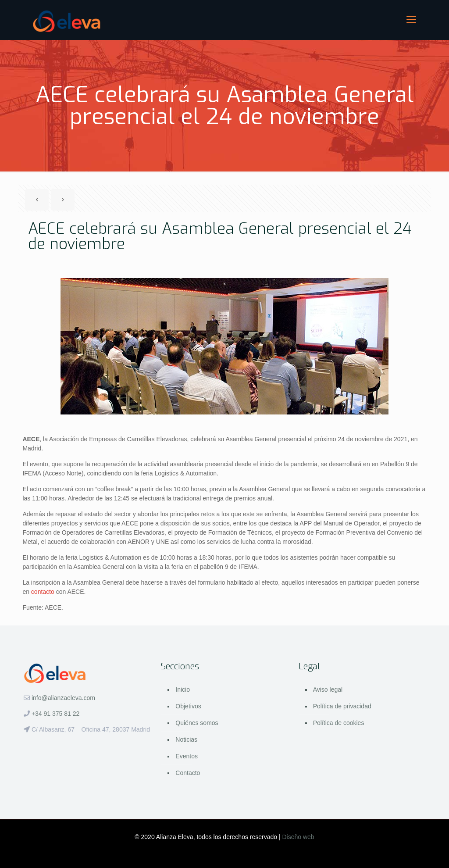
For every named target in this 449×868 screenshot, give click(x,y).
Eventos (187, 756)
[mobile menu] (411, 20)
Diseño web (298, 837)
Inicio (183, 689)
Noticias (186, 739)
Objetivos (188, 706)
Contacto (188, 773)
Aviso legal (328, 689)
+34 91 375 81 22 (55, 714)
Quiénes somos (197, 723)
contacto (43, 592)
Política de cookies (339, 723)
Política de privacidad (342, 706)
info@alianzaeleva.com (63, 698)
